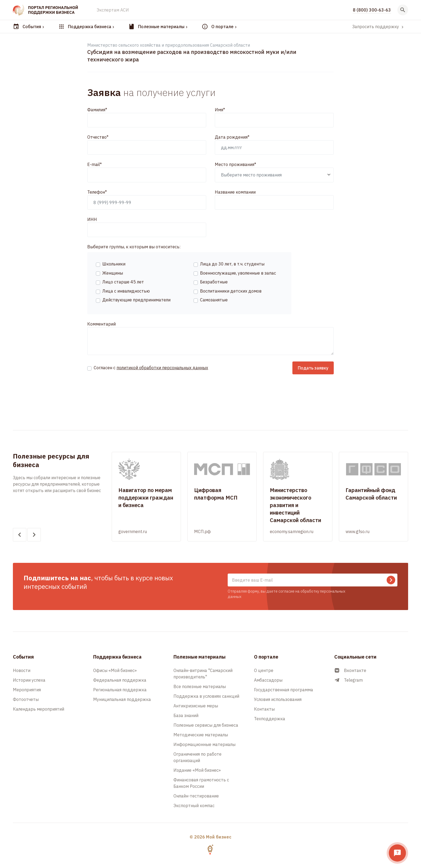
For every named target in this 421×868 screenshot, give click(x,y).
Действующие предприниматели (136, 300)
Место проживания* (235, 164)
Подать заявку (313, 368)
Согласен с (151, 368)
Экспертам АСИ (113, 10)
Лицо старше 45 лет (123, 282)
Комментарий (101, 324)
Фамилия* (97, 110)
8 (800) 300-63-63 (372, 10)
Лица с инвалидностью (126, 291)
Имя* (220, 110)
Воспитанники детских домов (231, 291)
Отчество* (98, 137)
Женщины (113, 273)
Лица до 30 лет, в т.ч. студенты (232, 264)
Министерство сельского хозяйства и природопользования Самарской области (169, 45)
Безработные (214, 282)
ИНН (92, 219)
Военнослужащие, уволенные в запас (238, 273)
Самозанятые (214, 300)
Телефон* (97, 192)
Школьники (114, 264)
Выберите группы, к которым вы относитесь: (134, 247)
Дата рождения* (232, 137)
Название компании (235, 192)
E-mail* (95, 164)
